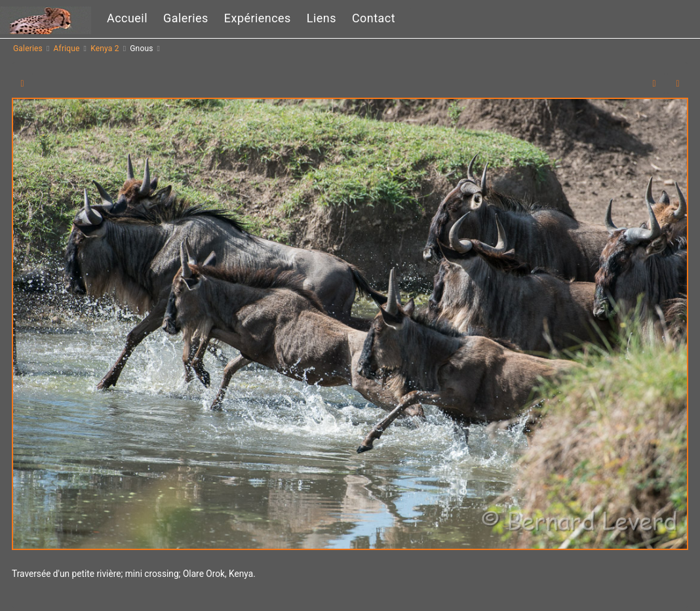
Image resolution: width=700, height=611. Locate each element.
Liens (321, 18)
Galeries (186, 18)
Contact (374, 18)
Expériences (258, 18)
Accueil (127, 18)
